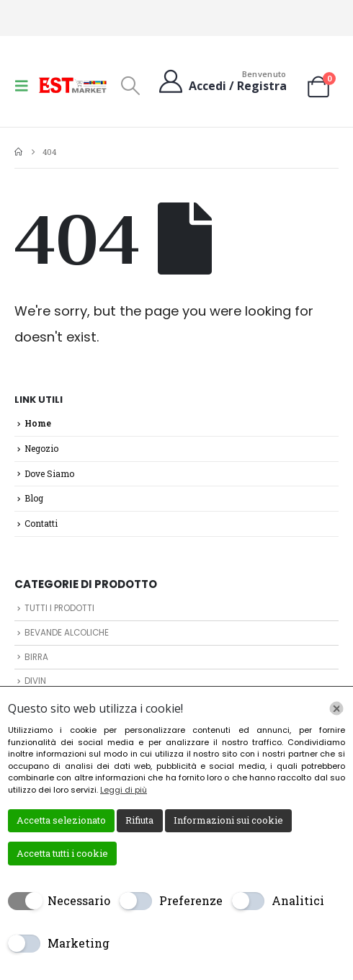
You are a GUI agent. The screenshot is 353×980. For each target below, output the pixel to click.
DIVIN (35, 681)
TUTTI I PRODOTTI (59, 608)
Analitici (298, 900)
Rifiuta (139, 820)
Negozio (41, 448)
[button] (26, 85)
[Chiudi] (336, 708)
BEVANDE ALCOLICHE (67, 633)
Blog (34, 498)
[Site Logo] (73, 85)
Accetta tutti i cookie (62, 853)
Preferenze (191, 900)
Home (38, 423)
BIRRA (36, 657)
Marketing (79, 943)
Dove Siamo (49, 473)
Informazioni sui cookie (228, 820)
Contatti (41, 523)
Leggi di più (124, 790)
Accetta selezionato (61, 820)
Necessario (79, 900)
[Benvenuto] (222, 81)
